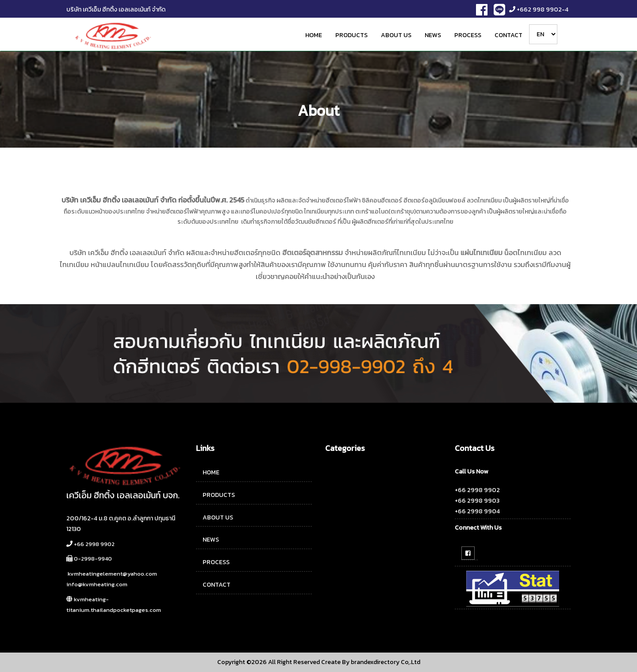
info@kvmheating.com (97, 584)
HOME (314, 35)
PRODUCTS (351, 35)
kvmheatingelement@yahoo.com (112, 574)
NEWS (433, 35)
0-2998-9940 (93, 559)
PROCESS (468, 35)
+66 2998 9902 (94, 544)
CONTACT (508, 35)
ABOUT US (396, 35)
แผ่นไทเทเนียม (482, 252)
